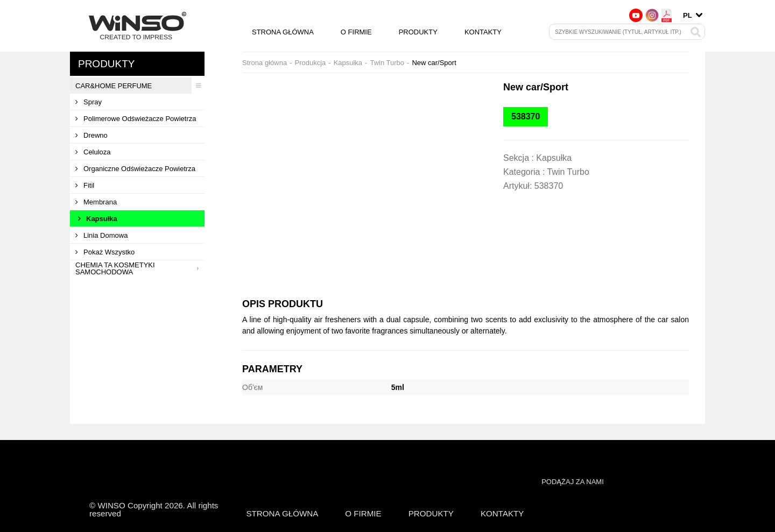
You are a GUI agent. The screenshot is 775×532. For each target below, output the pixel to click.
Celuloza (93, 152)
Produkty (418, 32)
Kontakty (483, 32)
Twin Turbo (387, 63)
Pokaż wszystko (105, 252)
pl (688, 15)
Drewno (91, 135)
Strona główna (283, 32)
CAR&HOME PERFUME (140, 86)
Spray (89, 102)
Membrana (96, 202)
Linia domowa (101, 235)
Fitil (85, 185)
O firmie (356, 32)
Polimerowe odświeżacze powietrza (136, 119)
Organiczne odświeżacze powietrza (135, 169)
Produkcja (310, 63)
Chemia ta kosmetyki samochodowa (140, 268)
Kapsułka (98, 219)
